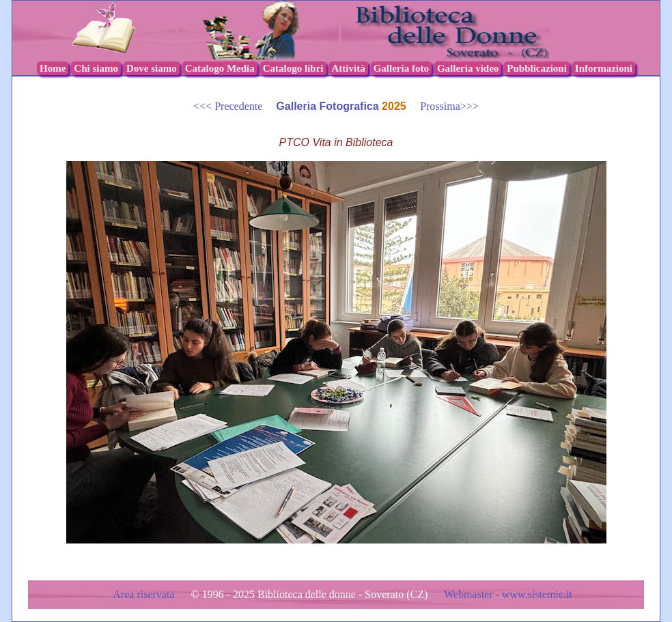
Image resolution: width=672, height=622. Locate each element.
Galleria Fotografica (329, 106)
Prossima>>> (444, 106)
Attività (349, 68)
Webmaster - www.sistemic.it (508, 594)
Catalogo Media (220, 68)
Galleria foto (401, 68)
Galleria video (468, 68)
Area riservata (145, 594)
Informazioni (604, 68)
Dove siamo (152, 68)
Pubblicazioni (537, 68)
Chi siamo (96, 68)
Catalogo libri (293, 68)
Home (53, 68)
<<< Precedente (235, 106)
